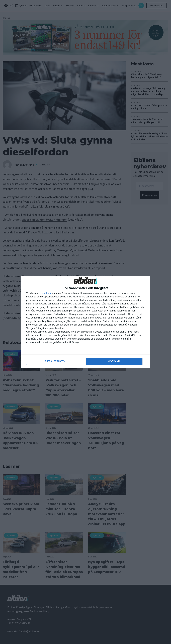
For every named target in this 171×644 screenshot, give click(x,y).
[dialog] (85, 322)
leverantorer (45, 293)
